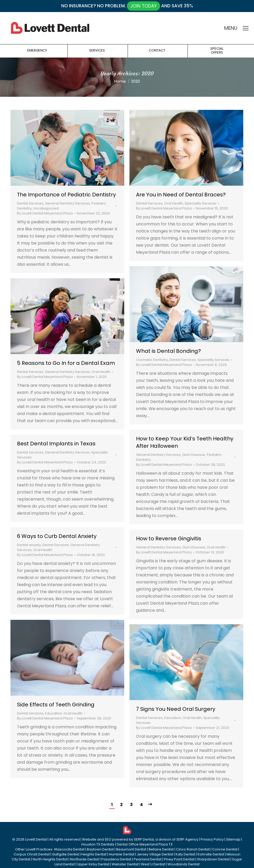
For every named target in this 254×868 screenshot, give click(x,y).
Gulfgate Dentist (66, 854)
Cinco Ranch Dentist (193, 849)
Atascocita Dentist (69, 849)
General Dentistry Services (67, 203)
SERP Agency (187, 839)
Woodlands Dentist (184, 864)
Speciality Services (201, 203)
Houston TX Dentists (98, 844)
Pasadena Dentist (116, 859)
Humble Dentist (122, 854)
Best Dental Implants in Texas (56, 444)
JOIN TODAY (143, 6)
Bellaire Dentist (161, 849)
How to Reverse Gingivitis (169, 538)
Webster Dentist (125, 864)
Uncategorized (46, 208)
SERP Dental (144, 839)
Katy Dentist (185, 854)
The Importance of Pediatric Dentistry (66, 195)
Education (53, 713)
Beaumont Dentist (131, 849)
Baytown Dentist (100, 849)
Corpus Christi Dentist (32, 854)
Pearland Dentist (148, 859)
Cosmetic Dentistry (152, 360)
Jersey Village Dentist (155, 854)
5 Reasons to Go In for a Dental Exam (66, 363)
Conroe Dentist (225, 849)
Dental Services (30, 203)
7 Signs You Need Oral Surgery (176, 709)
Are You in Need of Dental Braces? (181, 195)
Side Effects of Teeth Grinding (56, 705)
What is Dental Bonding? (168, 351)
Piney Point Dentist (179, 859)
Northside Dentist (84, 859)
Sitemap (233, 839)
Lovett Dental (36, 839)
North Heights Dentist (50, 859)
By (45, 213)
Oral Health (174, 203)
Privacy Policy (212, 839)
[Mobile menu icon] (246, 28)
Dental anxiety (29, 545)
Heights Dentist (94, 854)
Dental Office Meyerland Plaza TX (145, 844)
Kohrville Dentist (211, 854)
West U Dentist (153, 864)
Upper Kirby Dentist (93, 864)
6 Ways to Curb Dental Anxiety (57, 536)
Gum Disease (194, 455)
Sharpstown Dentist (213, 859)
